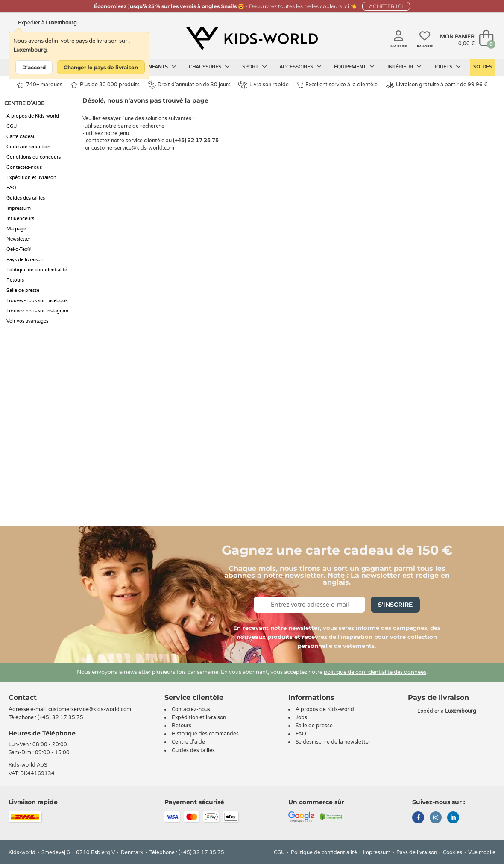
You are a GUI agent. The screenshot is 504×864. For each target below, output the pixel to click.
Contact (23, 698)
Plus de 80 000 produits (105, 85)
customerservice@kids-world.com (133, 148)
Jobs (301, 717)
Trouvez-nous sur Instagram (37, 311)
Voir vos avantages (27, 321)
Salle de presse (23, 290)
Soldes (483, 67)
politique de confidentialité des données (375, 672)
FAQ (11, 188)
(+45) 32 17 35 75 (196, 141)
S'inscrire (395, 605)
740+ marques (40, 85)
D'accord (34, 67)
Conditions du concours (34, 157)
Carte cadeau (21, 137)
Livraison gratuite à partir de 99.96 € (437, 85)
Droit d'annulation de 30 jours (189, 85)
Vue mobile (482, 852)
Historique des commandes (205, 734)
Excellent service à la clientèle (337, 85)
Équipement (354, 67)
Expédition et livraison (31, 178)
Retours (15, 280)
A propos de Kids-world (33, 116)
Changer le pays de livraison (101, 67)
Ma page (16, 229)
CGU (12, 126)
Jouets (447, 67)
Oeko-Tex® (19, 249)
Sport (255, 67)
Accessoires (300, 67)
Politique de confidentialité (37, 270)
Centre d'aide (188, 742)
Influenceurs (20, 219)
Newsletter (18, 239)
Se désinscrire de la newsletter (333, 742)
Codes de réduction (28, 147)
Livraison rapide (264, 85)
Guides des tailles (26, 198)
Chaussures (209, 67)
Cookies (453, 852)
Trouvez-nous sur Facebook (37, 301)
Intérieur (404, 67)
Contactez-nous (24, 167)
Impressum (19, 208)
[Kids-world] (252, 39)
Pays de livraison (25, 260)
